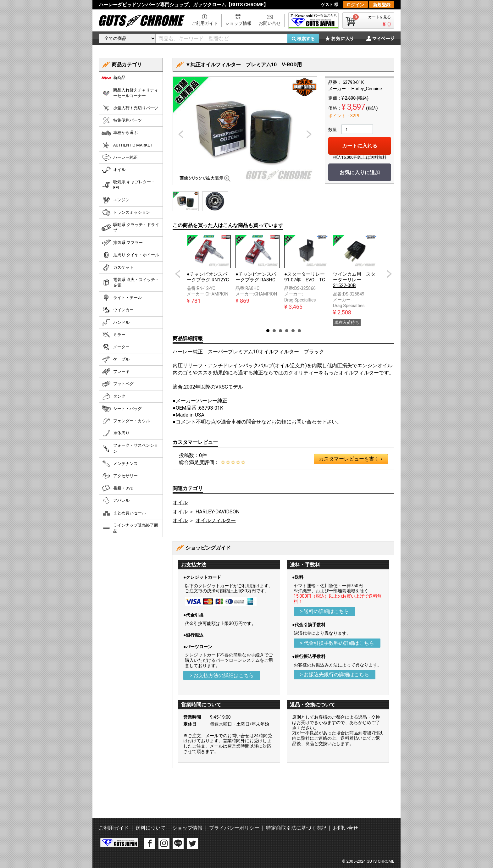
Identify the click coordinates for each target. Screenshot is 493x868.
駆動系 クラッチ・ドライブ (130, 227)
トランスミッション (126, 213)
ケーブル (116, 359)
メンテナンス (120, 464)
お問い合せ (270, 23)
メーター (116, 347)
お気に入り (342, 38)
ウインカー (118, 310)
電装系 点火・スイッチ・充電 (130, 282)
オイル (180, 503)
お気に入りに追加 (360, 172)
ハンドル (116, 323)
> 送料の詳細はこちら (324, 611)
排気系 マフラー (122, 243)
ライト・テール (122, 298)
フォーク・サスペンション (130, 448)
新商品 (114, 78)
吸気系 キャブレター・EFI (128, 185)
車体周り (116, 433)
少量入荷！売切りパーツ (130, 108)
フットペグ (118, 384)
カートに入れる (360, 146)
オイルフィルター (216, 520)
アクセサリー (120, 476)
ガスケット (118, 268)
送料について (151, 828)
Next (389, 274)
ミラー (114, 335)
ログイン (355, 5)
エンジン (116, 200)
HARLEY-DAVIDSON (218, 512)
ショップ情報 (238, 23)
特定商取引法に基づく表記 (296, 828)
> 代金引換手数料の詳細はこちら (337, 643)
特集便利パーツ (122, 120)
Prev (178, 274)
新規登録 (382, 5)
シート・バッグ (122, 409)
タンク (114, 396)
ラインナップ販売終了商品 (130, 528)
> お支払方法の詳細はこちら (222, 675)
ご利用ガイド (205, 23)
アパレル (116, 500)
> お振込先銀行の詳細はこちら (335, 674)
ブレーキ (116, 372)
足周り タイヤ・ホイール (130, 255)
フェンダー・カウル (126, 421)
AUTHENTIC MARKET (127, 145)
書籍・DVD (117, 488)
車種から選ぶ (120, 133)
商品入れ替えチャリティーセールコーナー (130, 93)
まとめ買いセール (124, 513)
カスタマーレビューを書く (351, 459)
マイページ (377, 38)
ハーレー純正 (120, 158)
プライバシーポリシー (234, 828)
